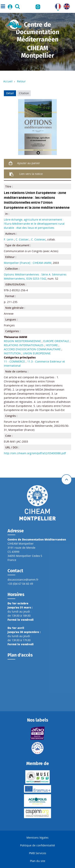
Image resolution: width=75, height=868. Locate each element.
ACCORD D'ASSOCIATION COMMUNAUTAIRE (32, 349)
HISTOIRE (52, 345)
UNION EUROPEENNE (37, 353)
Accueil (8, 81)
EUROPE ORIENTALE (56, 341)
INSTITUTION (12, 353)
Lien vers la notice (31, 174)
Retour (21, 81)
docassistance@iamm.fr (23, 580)
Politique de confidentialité (37, 845)
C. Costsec (22, 239)
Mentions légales (37, 838)
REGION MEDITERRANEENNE (22, 341)
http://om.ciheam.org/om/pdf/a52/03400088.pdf (35, 453)
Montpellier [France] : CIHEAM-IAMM (28, 263)
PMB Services (38, 853)
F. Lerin (9, 239)
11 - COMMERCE (14, 361)
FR (56, 5)
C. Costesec (38, 239)
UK (65, 5)
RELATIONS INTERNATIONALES (24, 345)
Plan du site (38, 861)
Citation (24, 93)
